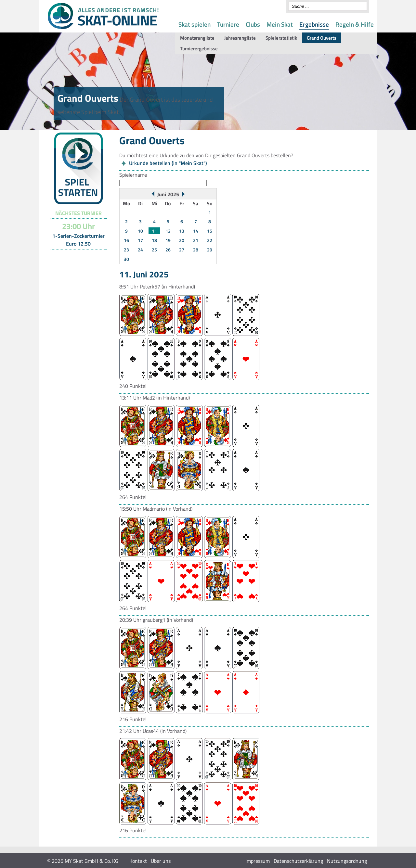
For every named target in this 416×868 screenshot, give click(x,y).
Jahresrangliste (240, 38)
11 (154, 231)
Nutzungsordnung (347, 861)
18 (154, 240)
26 (168, 250)
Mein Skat (280, 24)
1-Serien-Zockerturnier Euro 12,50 (78, 240)
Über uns (161, 861)
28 (196, 250)
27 (182, 250)
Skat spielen (195, 24)
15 (210, 231)
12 (168, 231)
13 (182, 231)
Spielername (133, 175)
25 (154, 250)
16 (126, 240)
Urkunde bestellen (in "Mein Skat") (168, 163)
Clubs (253, 24)
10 (140, 231)
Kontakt (138, 861)
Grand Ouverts (322, 38)
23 (126, 250)
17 (140, 240)
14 (196, 231)
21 (196, 240)
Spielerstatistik (281, 38)
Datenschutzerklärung (298, 861)
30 (126, 259)
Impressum (258, 861)
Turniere (228, 24)
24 (140, 250)
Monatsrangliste (197, 38)
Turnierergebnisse (199, 49)
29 (210, 250)
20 (182, 240)
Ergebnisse (314, 24)
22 (210, 240)
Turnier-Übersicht (76, 258)
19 (168, 240)
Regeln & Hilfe (355, 24)
